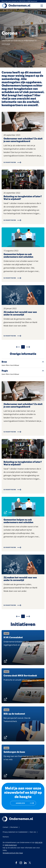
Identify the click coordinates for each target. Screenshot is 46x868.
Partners (6, 837)
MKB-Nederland (11, 845)
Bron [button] (4, 362)
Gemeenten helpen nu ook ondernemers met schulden (18, 256)
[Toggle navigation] (42, 6)
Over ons (33, 832)
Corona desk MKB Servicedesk (20, 676)
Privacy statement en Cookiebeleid (15, 832)
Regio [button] (5, 371)
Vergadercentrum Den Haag (13, 853)
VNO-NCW (39, 842)
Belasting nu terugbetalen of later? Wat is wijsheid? (23, 198)
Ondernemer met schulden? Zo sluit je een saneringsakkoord (23, 140)
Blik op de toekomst (14, 714)
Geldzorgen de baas (14, 752)
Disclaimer (14, 827)
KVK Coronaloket (13, 637)
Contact (5, 827)
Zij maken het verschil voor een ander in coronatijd (20, 313)
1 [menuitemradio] (23, 347)
